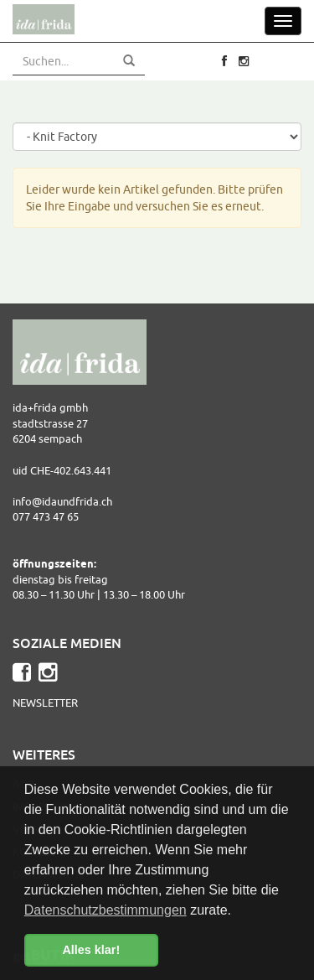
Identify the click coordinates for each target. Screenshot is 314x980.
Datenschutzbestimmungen (106, 910)
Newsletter (45, 703)
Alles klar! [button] (91, 950)
